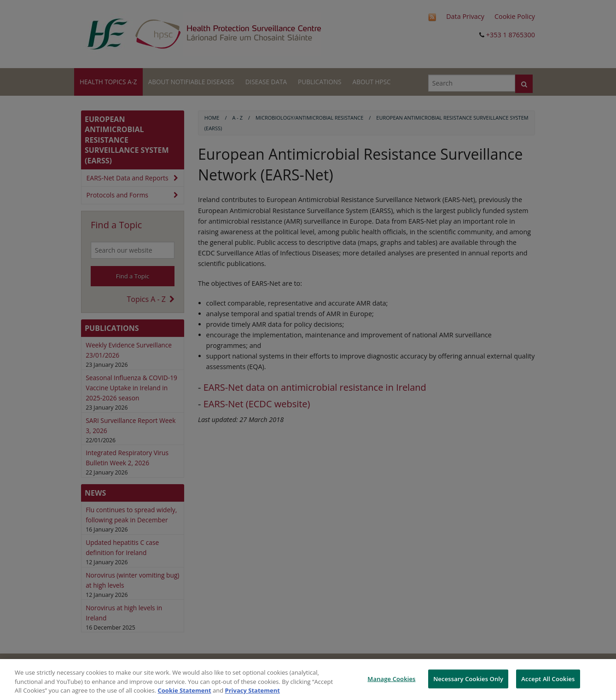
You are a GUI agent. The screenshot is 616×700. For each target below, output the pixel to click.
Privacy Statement (253, 690)
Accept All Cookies (548, 678)
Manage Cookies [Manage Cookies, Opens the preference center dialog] (391, 678)
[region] (308, 680)
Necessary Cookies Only (468, 678)
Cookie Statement (185, 690)
